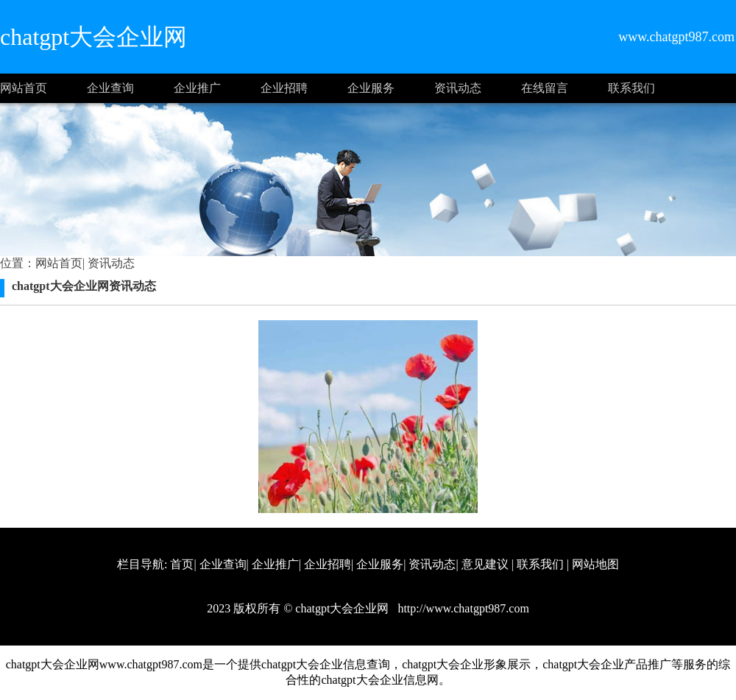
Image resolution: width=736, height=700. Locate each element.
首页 (182, 564)
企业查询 (110, 88)
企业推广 (197, 88)
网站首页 (24, 88)
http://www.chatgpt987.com (462, 608)
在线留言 (545, 88)
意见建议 (485, 564)
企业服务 (371, 88)
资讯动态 (458, 88)
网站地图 (595, 564)
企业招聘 (284, 88)
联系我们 (631, 88)
